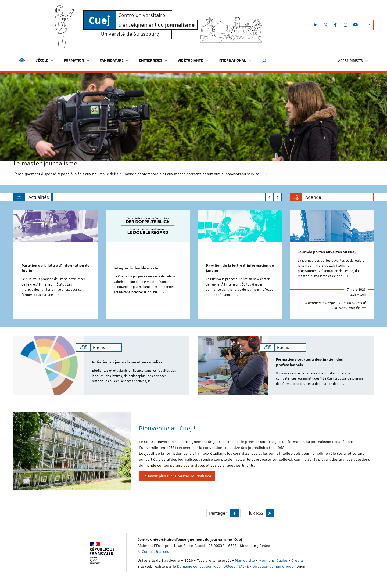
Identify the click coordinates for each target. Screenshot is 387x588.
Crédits (297, 560)
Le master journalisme (94, 149)
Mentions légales (273, 560)
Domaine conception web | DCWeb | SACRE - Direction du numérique (235, 566)
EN (369, 25)
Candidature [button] (115, 61)
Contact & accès (155, 551)
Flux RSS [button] (255, 513)
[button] (264, 60)
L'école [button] (45, 61)
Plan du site (245, 560)
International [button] (235, 61)
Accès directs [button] (353, 61)
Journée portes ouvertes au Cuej (327, 252)
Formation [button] (77, 61)
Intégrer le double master (137, 268)
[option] (193, 125)
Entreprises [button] (153, 61)
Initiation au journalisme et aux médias (127, 362)
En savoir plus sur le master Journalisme (177, 476)
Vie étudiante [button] (193, 61)
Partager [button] (218, 513)
